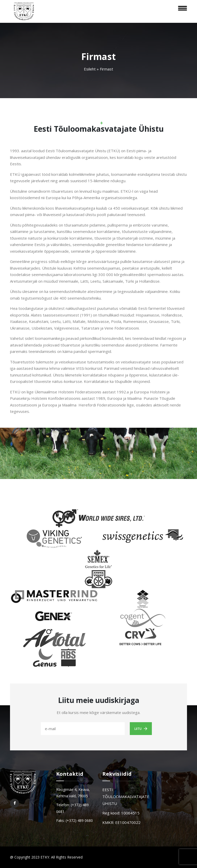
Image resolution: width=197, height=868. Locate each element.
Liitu (141, 729)
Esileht (90, 69)
